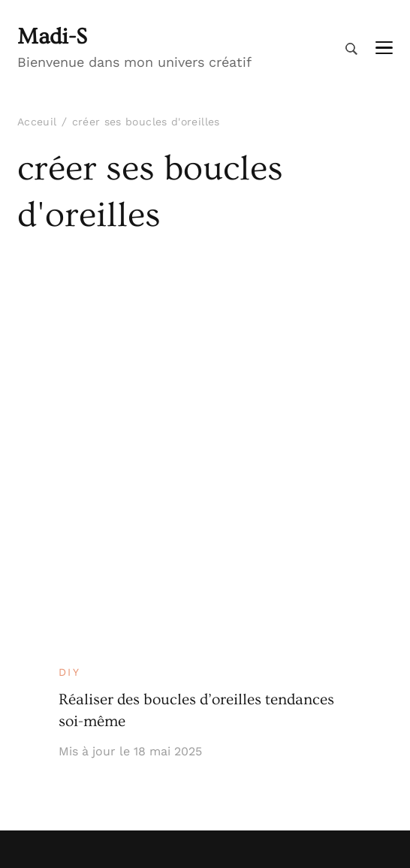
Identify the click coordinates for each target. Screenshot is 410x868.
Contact (40, 781)
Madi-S (52, 37)
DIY (70, 318)
